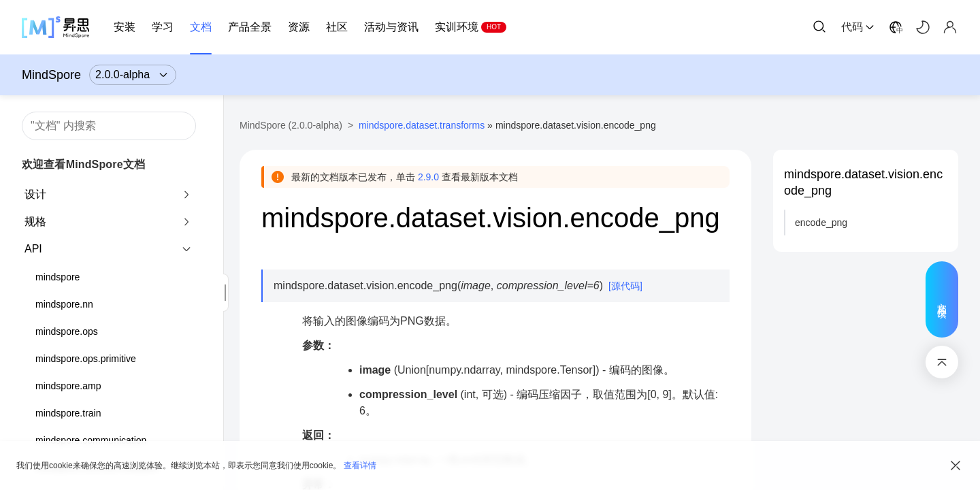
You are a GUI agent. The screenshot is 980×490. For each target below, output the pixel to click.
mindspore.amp (68, 386)
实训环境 (457, 27)
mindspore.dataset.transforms (422, 125)
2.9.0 (428, 177)
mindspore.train (68, 413)
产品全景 (250, 27)
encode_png (821, 223)
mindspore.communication (91, 440)
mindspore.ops (67, 331)
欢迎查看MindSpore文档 (83, 164)
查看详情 (360, 465)
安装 (125, 27)
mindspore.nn (64, 304)
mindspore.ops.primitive (86, 359)
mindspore (58, 277)
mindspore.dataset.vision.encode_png (863, 182)
